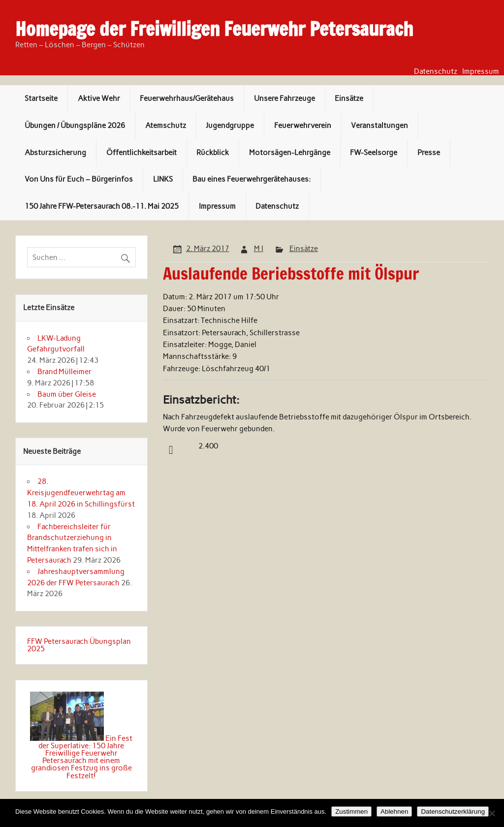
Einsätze (349, 98)
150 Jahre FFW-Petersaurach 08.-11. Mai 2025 (102, 206)
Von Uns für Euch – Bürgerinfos (79, 179)
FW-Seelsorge (374, 153)
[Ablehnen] (492, 813)
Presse (429, 153)
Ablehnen (394, 811)
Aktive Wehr (99, 98)
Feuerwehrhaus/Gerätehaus (187, 98)
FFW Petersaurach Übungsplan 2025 (79, 645)
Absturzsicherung (55, 153)
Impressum (481, 72)
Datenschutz (436, 72)
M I (259, 249)
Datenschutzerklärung (453, 811)
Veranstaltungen (379, 126)
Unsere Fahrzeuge (284, 98)
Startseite (41, 98)
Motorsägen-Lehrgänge (290, 153)
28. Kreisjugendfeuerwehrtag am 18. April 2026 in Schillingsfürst (81, 493)
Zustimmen (351, 811)
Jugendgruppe (230, 126)
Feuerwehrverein (303, 126)
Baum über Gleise (67, 394)
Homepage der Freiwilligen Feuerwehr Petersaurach (214, 29)
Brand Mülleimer (64, 372)
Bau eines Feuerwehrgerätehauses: (252, 179)
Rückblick (213, 153)
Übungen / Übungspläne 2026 (75, 126)
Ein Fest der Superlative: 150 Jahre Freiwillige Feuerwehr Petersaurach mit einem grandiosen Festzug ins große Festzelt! (82, 757)
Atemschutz (166, 126)
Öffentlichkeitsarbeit (142, 153)
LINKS (163, 179)
